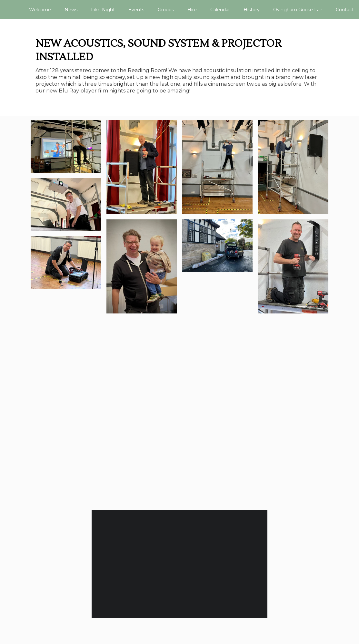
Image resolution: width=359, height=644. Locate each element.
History (252, 10)
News (71, 10)
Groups (166, 10)
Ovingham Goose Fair (298, 10)
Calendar (220, 10)
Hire (192, 10)
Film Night (103, 10)
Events (136, 10)
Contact (345, 10)
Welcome (40, 10)
